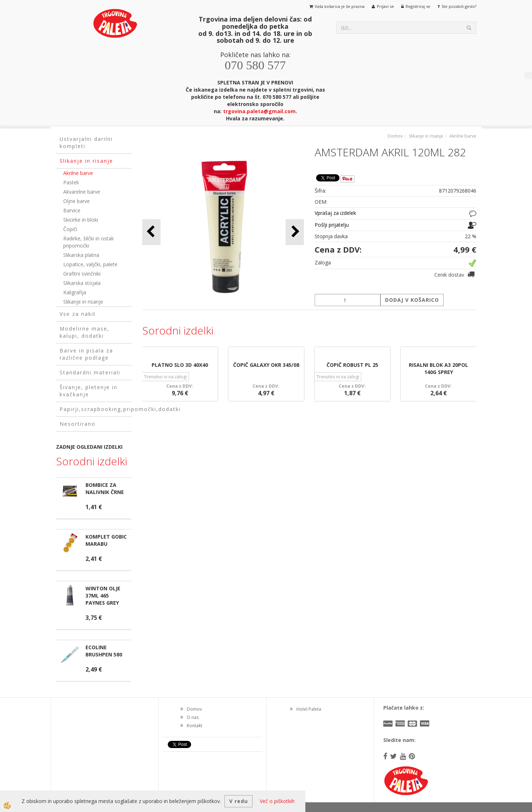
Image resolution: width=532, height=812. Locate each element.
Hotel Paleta (309, 709)
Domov (395, 136)
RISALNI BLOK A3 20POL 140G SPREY (438, 368)
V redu (239, 801)
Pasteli (71, 182)
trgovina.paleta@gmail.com (259, 111)
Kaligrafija (75, 292)
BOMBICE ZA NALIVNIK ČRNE (105, 488)
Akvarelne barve (82, 192)
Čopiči (70, 229)
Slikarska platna (81, 255)
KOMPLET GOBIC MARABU (106, 540)
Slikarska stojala (82, 283)
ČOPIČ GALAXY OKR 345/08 (266, 365)
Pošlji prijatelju (332, 225)
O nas (193, 717)
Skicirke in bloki (81, 220)
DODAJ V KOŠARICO (412, 300)
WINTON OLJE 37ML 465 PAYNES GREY (103, 596)
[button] (295, 232)
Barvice (72, 210)
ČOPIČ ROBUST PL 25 (352, 365)
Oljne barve (77, 201)
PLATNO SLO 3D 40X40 (180, 365)
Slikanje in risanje (83, 302)
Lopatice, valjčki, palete (90, 264)
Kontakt (195, 726)
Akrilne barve (78, 173)
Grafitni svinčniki (82, 274)
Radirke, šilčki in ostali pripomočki (88, 242)
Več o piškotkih (277, 801)
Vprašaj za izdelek (335, 213)
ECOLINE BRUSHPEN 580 (104, 651)
